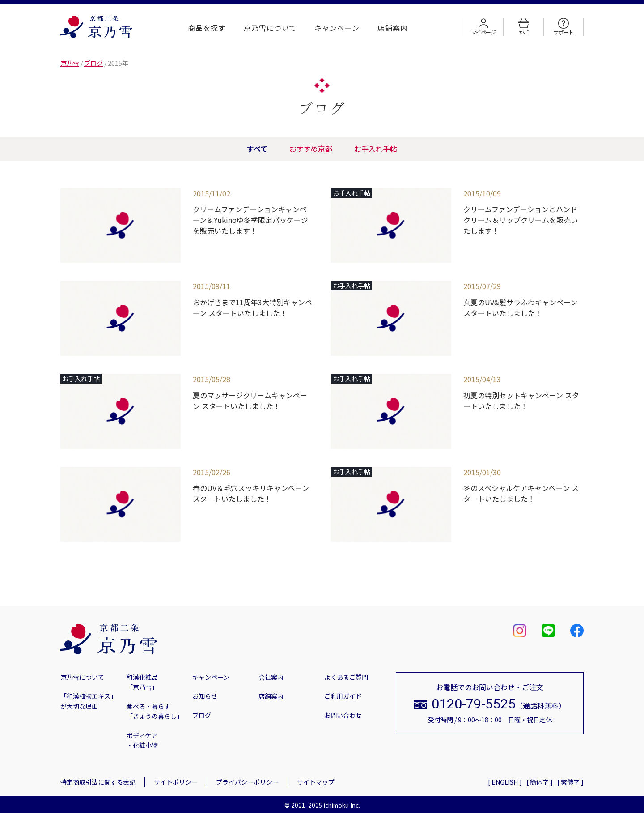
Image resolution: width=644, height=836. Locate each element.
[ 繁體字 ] (570, 782)
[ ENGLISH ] (505, 782)
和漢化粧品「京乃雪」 (142, 682)
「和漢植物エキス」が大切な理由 (89, 701)
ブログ (202, 715)
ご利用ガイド (343, 696)
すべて (252, 149)
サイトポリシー (176, 782)
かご (524, 27)
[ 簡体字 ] (540, 782)
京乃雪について (270, 28)
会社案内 (271, 677)
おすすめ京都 (311, 149)
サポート (563, 27)
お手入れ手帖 (381, 149)
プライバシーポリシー (247, 782)
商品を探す (207, 28)
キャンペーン (337, 28)
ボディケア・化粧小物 (142, 740)
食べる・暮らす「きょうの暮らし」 (155, 711)
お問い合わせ (343, 715)
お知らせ (205, 696)
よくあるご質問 (346, 677)
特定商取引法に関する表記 (98, 782)
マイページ (483, 27)
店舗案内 (393, 28)
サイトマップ (316, 782)
